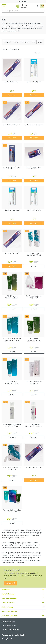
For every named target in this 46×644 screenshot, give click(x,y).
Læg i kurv (12, 95)
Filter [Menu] (8, 42)
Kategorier (26, 42)
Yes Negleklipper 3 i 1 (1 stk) (12, 168)
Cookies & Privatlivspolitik (10, 630)
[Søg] (42, 11)
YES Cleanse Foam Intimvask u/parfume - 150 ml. (12, 425)
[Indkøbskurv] (42, 6)
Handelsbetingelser (8, 622)
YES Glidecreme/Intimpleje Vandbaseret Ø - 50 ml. (12, 340)
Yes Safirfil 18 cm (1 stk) (12, 82)
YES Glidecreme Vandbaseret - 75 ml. (12, 383)
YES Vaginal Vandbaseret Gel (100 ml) (34, 383)
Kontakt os (11, 583)
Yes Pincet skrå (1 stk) (34, 82)
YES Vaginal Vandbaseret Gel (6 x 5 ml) (34, 297)
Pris (33, 42)
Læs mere (34, 266)
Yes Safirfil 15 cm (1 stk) (12, 253)
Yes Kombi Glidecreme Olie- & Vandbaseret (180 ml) (12, 511)
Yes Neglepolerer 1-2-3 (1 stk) (34, 125)
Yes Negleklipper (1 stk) (34, 168)
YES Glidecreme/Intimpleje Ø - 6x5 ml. (12, 468)
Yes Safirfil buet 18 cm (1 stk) (12, 125)
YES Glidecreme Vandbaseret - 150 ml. (34, 254)
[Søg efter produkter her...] (21, 11)
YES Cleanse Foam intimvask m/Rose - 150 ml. (34, 425)
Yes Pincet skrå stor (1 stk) (34, 467)
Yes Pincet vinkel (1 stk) (12, 210)
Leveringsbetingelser (9, 626)
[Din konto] (37, 6)
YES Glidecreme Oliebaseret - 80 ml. (34, 340)
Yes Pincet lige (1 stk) (34, 210)
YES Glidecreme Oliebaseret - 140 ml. (12, 297)
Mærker (17, 42)
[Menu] (4, 6)
